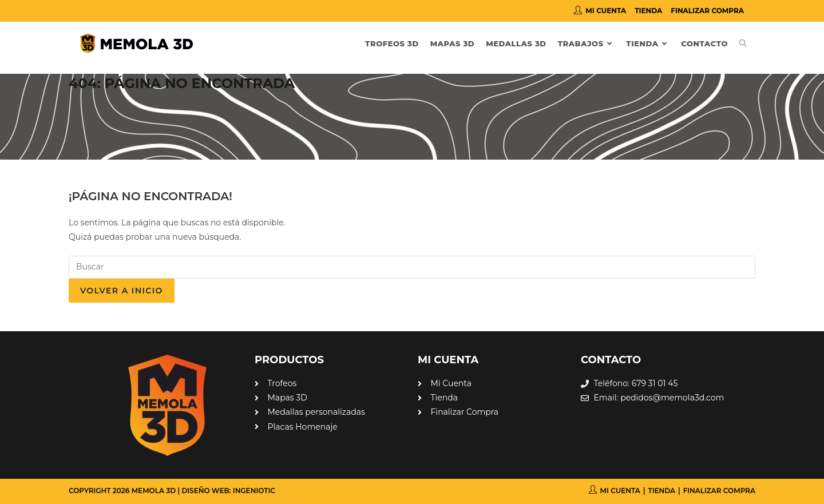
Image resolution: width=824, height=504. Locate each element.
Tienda (648, 11)
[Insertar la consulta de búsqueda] (412, 267)
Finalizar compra (707, 11)
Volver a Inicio (122, 291)
